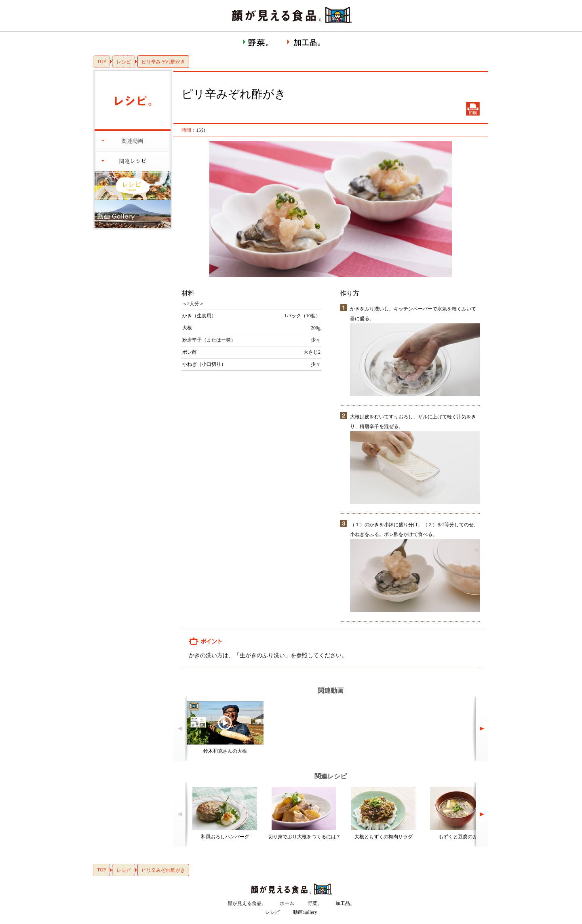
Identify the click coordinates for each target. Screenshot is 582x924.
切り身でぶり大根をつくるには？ (304, 837)
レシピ (124, 62)
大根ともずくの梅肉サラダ (384, 837)
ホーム (287, 903)
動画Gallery (305, 912)
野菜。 (315, 903)
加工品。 (345, 903)
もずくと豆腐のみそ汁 (463, 837)
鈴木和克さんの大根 (225, 751)
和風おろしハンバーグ (225, 837)
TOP (101, 61)
